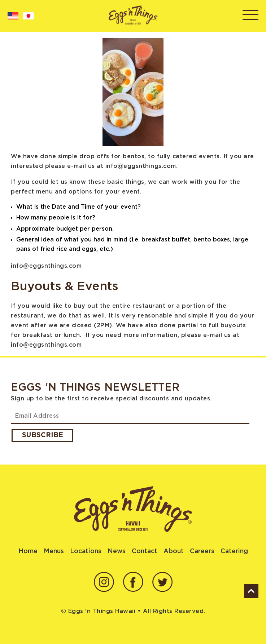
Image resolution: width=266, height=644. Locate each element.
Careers (202, 551)
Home (28, 551)
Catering (234, 551)
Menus (54, 551)
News (117, 551)
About (174, 551)
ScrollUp (251, 591)
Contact (145, 551)
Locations (86, 551)
